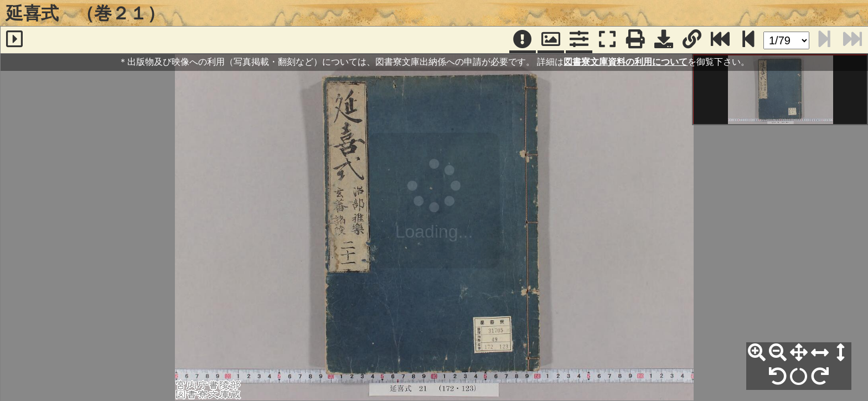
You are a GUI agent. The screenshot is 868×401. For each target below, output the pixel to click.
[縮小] (778, 353)
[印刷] (635, 40)
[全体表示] (799, 353)
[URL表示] (692, 40)
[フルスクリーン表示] (607, 40)
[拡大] (757, 353)
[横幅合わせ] (820, 353)
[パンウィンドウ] (551, 40)
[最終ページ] (720, 40)
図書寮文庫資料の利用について (626, 62)
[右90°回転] (820, 377)
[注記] (523, 40)
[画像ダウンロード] (664, 40)
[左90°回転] (778, 377)
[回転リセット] (799, 377)
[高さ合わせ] (841, 353)
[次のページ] (748, 40)
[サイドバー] (14, 40)
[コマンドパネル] (579, 40)
